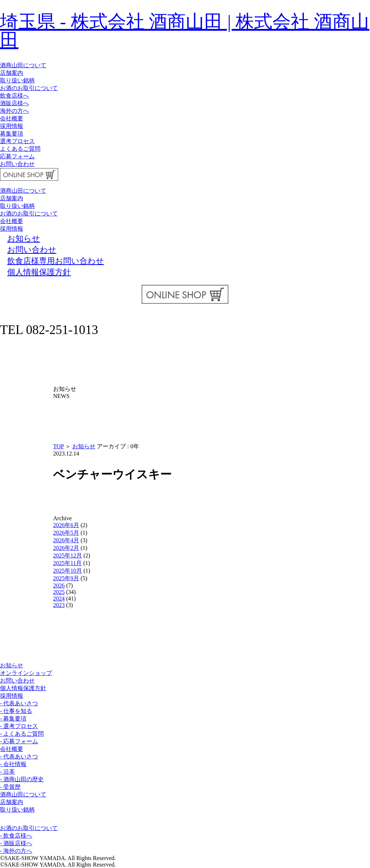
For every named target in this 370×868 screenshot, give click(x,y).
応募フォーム (17, 156)
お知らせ (84, 446)
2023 (59, 605)
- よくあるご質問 (22, 734)
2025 (59, 592)
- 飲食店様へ (16, 836)
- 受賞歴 (10, 787)
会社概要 (12, 118)
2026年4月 (66, 540)
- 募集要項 (13, 719)
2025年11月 (67, 563)
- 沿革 (7, 772)
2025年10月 (68, 571)
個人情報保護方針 (23, 688)
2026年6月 (66, 525)
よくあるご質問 (20, 149)
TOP (58, 446)
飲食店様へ (14, 96)
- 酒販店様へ (16, 843)
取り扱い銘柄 (17, 80)
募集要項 (12, 134)
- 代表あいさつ (19, 703)
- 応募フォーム (19, 741)
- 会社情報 (13, 764)
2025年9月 (66, 578)
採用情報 (12, 126)
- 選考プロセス (19, 726)
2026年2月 (66, 548)
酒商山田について (23, 65)
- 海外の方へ (16, 851)
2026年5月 (66, 533)
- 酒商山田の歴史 (22, 779)
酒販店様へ (14, 103)
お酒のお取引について (29, 88)
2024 (59, 598)
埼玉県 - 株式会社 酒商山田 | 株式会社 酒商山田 (185, 31)
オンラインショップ (26, 673)
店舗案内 (12, 73)
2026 (59, 585)
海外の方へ (14, 111)
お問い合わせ (17, 164)
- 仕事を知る (16, 711)
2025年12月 (68, 555)
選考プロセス (17, 141)
